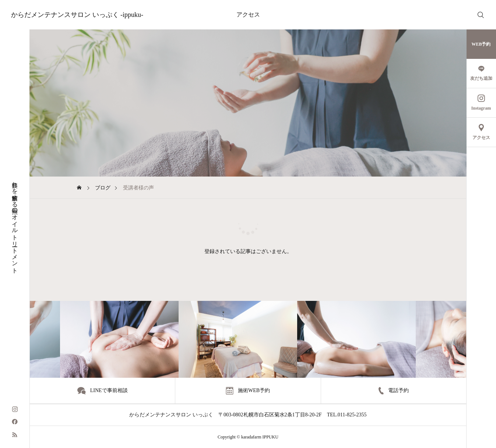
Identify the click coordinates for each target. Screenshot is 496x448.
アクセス (248, 15)
